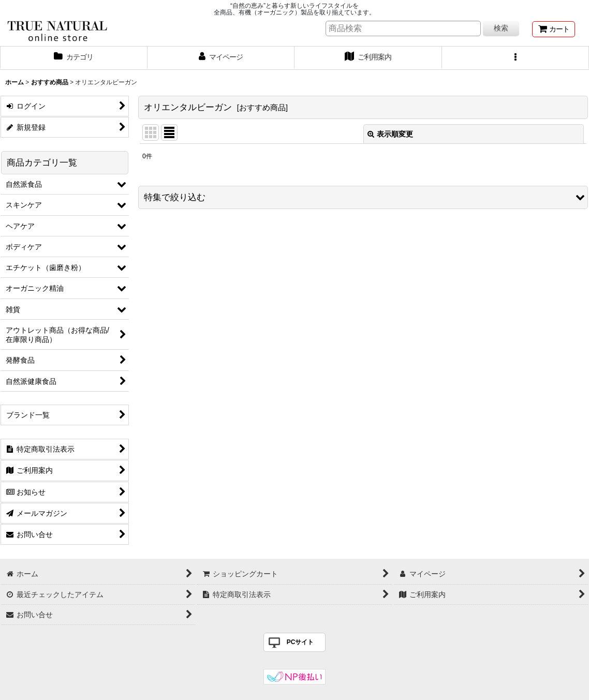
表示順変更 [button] (390, 134)
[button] (516, 58)
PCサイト (300, 642)
